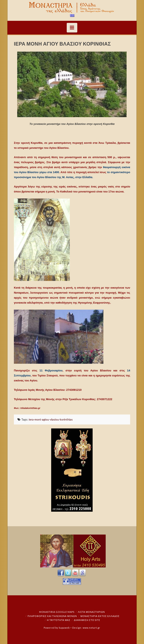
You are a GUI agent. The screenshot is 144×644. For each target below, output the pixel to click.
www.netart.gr (91, 628)
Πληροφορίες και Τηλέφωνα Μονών (52, 616)
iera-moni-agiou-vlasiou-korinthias (51, 419)
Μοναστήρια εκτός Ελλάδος (100, 616)
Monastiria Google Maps (57, 612)
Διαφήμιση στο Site (87, 620)
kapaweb (64, 628)
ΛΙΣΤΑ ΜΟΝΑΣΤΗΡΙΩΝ (91, 612)
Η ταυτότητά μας (59, 620)
